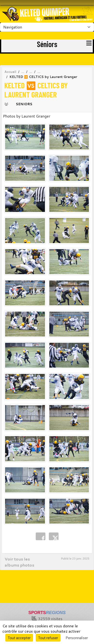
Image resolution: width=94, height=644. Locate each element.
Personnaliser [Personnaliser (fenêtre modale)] (77, 638)
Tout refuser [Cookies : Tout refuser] (48, 638)
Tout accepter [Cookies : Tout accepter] (19, 638)
